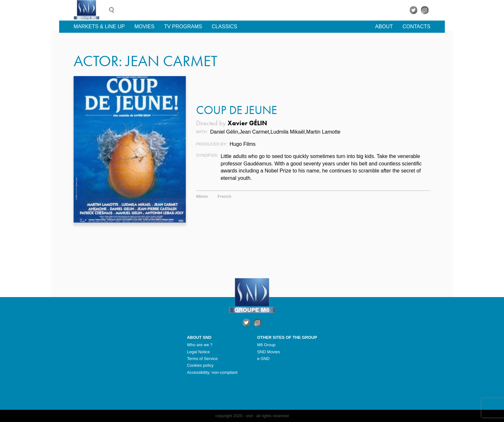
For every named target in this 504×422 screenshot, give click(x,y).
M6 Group (266, 345)
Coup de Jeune (237, 110)
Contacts (416, 26)
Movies (144, 26)
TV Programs (183, 26)
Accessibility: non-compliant (212, 372)
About (384, 26)
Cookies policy (200, 365)
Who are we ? (200, 345)
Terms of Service (202, 359)
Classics (225, 26)
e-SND (263, 359)
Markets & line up (99, 26)
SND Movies (269, 352)
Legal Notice (198, 352)
